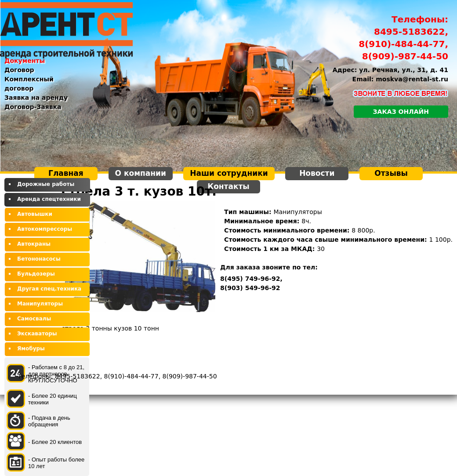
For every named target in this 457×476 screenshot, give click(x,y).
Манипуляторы (40, 304)
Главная (66, 173)
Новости (317, 173)
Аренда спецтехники (49, 199)
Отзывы (391, 173)
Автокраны (34, 244)
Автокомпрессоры (45, 229)
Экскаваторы (37, 334)
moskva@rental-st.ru (412, 79)
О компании (141, 173)
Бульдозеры (36, 274)
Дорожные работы (46, 184)
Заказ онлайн (401, 112)
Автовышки (35, 214)
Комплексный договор (29, 84)
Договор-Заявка (33, 107)
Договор (19, 70)
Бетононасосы (39, 259)
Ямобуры (31, 349)
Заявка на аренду (36, 98)
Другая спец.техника (49, 289)
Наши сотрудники (229, 173)
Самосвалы (34, 319)
